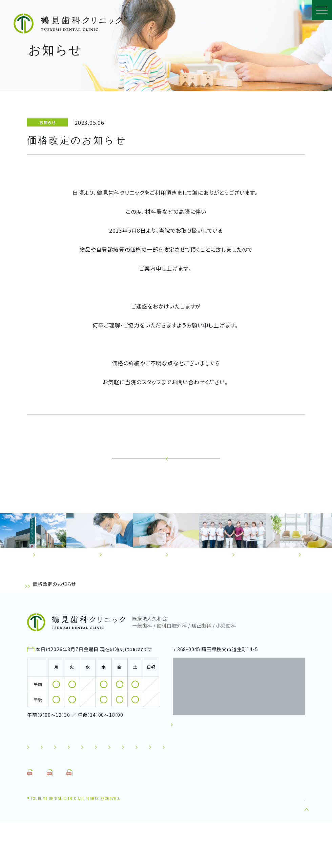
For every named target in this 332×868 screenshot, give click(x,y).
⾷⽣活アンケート (168, 819)
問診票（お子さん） (108, 819)
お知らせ (54, 610)
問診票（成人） (51, 819)
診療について (93, 770)
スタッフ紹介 (181, 770)
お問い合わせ (46, 796)
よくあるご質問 (47, 783)
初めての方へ (46, 770)
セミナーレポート (136, 783)
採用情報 (219, 783)
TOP (32, 610)
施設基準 (181, 783)
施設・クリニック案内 (234, 770)
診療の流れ (137, 770)
